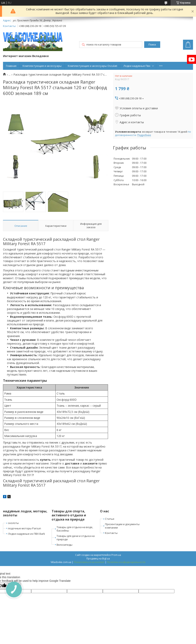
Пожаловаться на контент (89, 562)
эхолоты (13, 523)
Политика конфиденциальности (126, 562)
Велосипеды (64, 545)
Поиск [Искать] (152, 45)
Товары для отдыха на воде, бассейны (75, 529)
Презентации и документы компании (122, 526)
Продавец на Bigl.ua (98, 559)
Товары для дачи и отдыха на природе (76, 538)
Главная (11, 66)
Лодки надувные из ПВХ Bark (26, 534)
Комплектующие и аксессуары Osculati (92, 66)
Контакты (111, 533)
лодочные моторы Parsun (24, 528)
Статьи (110, 519)
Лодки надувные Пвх (137, 66)
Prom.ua (116, 555)
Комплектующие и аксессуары (42, 66)
